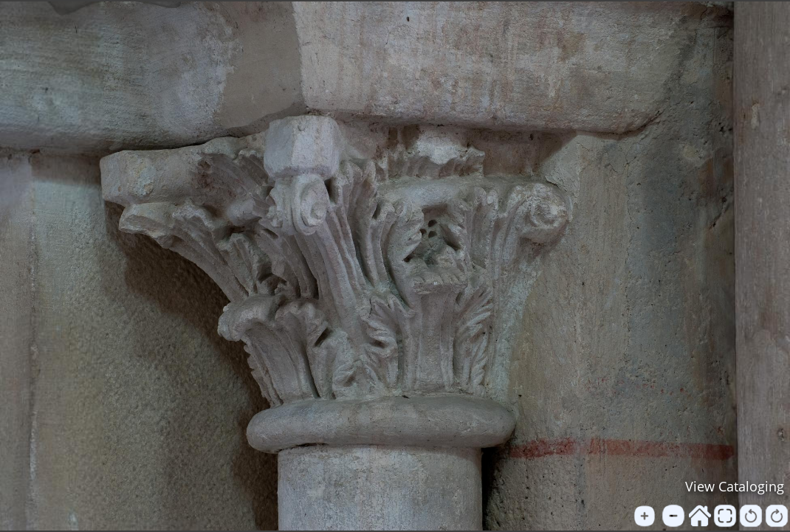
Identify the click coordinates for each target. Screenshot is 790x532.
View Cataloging (735, 486)
